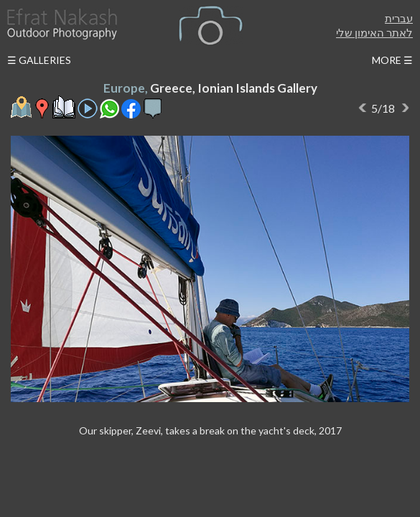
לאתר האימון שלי (374, 32)
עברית (399, 18)
